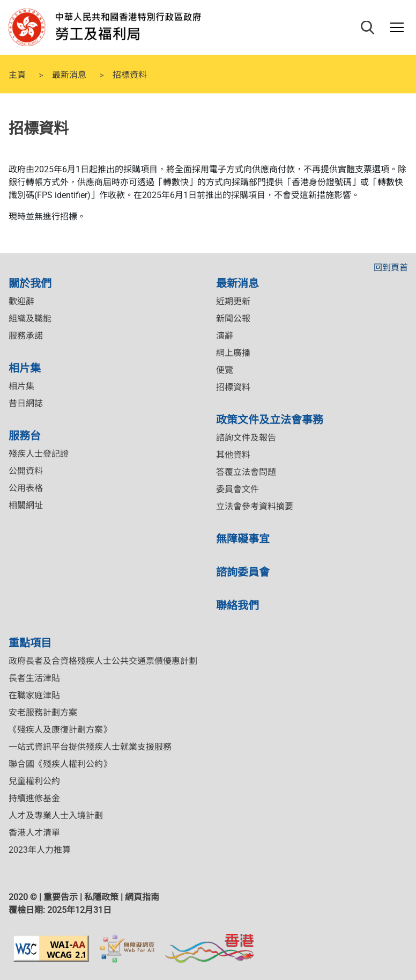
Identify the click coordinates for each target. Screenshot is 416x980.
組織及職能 (30, 319)
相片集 (25, 367)
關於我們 (30, 283)
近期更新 (233, 301)
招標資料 (233, 387)
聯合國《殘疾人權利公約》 (60, 764)
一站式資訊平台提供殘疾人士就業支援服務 (90, 747)
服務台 (25, 435)
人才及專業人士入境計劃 (56, 816)
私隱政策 (101, 897)
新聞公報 (233, 319)
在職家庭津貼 (34, 695)
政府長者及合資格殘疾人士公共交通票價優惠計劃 (103, 661)
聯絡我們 (237, 605)
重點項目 (30, 642)
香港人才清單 (34, 833)
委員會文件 (237, 489)
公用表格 (26, 488)
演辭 (225, 336)
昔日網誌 (26, 403)
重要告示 (61, 897)
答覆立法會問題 (246, 472)
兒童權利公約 (34, 781)
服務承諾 (26, 336)
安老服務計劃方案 (43, 712)
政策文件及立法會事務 (270, 419)
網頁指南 (142, 897)
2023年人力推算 (40, 850)
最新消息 (69, 74)
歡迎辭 (21, 301)
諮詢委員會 (243, 571)
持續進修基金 (34, 798)
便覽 (225, 370)
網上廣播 (233, 353)
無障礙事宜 (243, 538)
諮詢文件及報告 (246, 438)
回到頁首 (391, 268)
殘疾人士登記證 (39, 454)
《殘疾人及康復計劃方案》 (60, 730)
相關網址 (26, 505)
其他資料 (233, 455)
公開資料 (26, 471)
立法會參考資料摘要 (255, 506)
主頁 (17, 74)
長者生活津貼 (34, 678)
